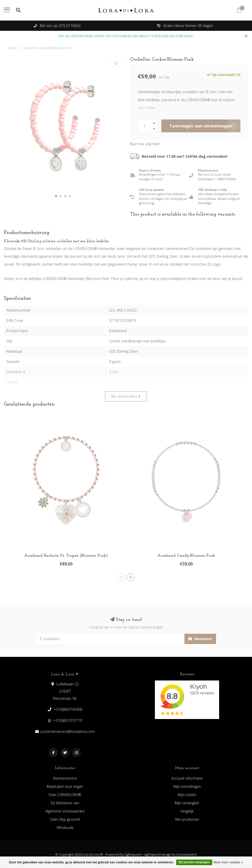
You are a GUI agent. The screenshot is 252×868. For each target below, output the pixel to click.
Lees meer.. (147, 108)
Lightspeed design (158, 855)
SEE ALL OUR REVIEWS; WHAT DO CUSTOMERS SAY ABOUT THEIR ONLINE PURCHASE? (126, 36)
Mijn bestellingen (187, 786)
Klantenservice (65, 778)
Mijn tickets (187, 795)
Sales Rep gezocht (65, 819)
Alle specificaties (125, 396)
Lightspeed (133, 855)
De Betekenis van (65, 803)
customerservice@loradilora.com (67, 731)
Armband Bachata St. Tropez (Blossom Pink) (66, 556)
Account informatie (187, 778)
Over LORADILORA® (65, 795)
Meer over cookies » (228, 862)
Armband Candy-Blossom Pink (186, 556)
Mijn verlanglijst (187, 803)
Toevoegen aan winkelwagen (205, 126)
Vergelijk (187, 811)
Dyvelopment (187, 855)
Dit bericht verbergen (194, 862)
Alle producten (187, 819)
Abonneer (200, 639)
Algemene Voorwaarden (65, 811)
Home (12, 48)
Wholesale (65, 828)
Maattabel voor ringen (65, 786)
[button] (56, 196)
